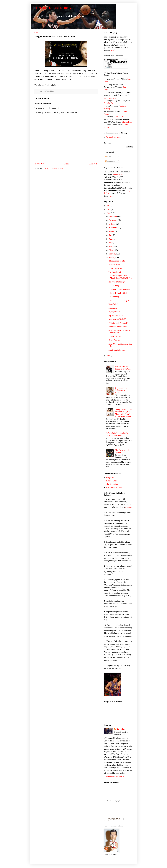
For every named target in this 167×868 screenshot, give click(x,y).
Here (111, 196)
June (111, 239)
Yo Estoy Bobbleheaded (118, 327)
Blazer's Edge (111, 481)
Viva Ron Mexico (111, 98)
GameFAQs (108, 103)
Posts (108, 156)
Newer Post (40, 164)
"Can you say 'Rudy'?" (117, 319)
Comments (110, 161)
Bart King (121, 729)
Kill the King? (114, 286)
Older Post (93, 164)
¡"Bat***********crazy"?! (119, 300)
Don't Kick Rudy (115, 336)
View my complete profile (114, 777)
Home (66, 164)
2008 (109, 356)
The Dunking (114, 297)
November (113, 220)
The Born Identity (115, 272)
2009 (109, 213)
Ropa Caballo (114, 304)
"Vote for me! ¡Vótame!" (118, 323)
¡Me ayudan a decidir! (117, 261)
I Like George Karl (116, 268)
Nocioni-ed (113, 308)
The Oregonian (112, 484)
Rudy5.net (110, 478)
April (111, 246)
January (112, 258)
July (111, 235)
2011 (109, 206)
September (113, 228)
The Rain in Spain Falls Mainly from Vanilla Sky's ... (120, 277)
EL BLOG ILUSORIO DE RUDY (53, 8)
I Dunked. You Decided (118, 293)
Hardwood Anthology (117, 282)
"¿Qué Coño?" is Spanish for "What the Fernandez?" (117, 434)
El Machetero (118, 174)
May (111, 243)
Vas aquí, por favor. (114, 137)
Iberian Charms (114, 265)
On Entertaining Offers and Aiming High (122, 390)
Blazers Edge (127, 122)
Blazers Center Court (114, 487)
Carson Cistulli (121, 117)
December (113, 216)
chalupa (128, 507)
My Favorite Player (116, 316)
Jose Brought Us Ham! (117, 350)
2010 (109, 209)
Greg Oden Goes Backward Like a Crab (119, 332)
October (112, 224)
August (112, 231)
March (112, 250)
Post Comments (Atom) (54, 168)
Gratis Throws (114, 340)
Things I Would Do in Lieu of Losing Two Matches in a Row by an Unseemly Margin (123, 413)
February (113, 254)
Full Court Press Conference (119, 289)
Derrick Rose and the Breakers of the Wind (123, 368)
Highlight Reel (114, 312)
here (112, 50)
